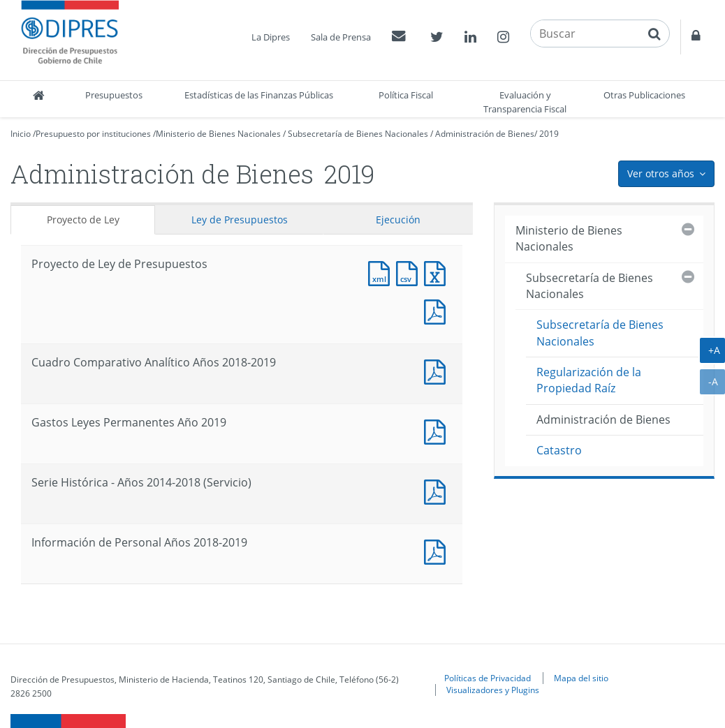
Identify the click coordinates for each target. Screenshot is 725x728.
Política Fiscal (406, 95)
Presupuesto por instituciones (93, 134)
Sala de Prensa (341, 37)
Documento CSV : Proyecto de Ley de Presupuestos (410, 272)
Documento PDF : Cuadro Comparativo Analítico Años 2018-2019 (438, 370)
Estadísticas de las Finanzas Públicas (259, 95)
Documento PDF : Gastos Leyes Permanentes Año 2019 (438, 430)
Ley (240, 220)
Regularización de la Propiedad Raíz (589, 380)
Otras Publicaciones (644, 95)
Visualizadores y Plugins (493, 690)
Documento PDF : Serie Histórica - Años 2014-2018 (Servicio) (438, 490)
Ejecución (398, 220)
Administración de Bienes (485, 134)
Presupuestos (114, 95)
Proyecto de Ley (83, 220)
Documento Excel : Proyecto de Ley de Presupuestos (438, 272)
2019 (549, 134)
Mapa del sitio (581, 678)
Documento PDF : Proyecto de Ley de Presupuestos (438, 310)
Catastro (559, 450)
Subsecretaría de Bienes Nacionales (358, 134)
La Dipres (271, 37)
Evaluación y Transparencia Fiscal (525, 102)
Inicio (21, 134)
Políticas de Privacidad (488, 678)
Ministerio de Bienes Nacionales (218, 134)
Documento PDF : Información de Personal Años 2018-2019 (438, 550)
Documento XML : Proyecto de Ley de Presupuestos (382, 272)
